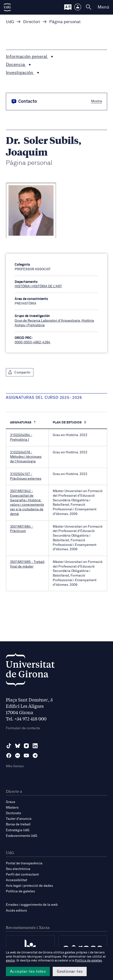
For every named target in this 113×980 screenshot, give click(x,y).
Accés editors (16, 911)
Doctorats (13, 813)
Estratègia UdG (18, 830)
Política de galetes (20, 891)
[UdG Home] (7, 7)
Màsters (12, 808)
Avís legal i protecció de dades (29, 886)
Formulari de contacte (23, 728)
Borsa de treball (18, 824)
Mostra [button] (97, 101)
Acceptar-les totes (28, 971)
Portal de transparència (24, 863)
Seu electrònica (18, 869)
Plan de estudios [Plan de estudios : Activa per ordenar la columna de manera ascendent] (67, 423)
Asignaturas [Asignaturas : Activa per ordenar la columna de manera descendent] (21, 423)
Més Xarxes (15, 766)
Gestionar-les (70, 971)
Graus (10, 802)
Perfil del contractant (22, 875)
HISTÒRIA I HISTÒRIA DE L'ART (38, 286)
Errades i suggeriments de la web (32, 905)
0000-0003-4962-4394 (32, 342)
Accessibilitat (16, 880)
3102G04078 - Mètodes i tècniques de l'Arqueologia (26, 457)
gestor (10, 961)
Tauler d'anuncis (19, 819)
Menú (103, 7)
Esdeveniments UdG (22, 836)
